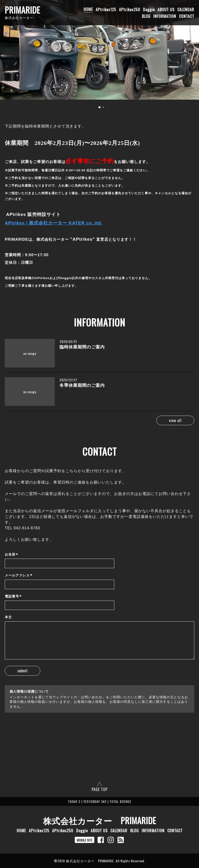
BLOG (146, 16)
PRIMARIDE (22, 10)
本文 (8, 617)
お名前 (11, 555)
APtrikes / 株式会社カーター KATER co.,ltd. (54, 223)
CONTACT (187, 16)
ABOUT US (166, 9)
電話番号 (13, 596)
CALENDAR (186, 9)
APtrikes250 (130, 9)
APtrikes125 (106, 9)
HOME (88, 9)
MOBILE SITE (85, 840)
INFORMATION (165, 16)
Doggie (149, 9)
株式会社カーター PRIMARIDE (100, 820)
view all (173, 420)
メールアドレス (19, 575)
